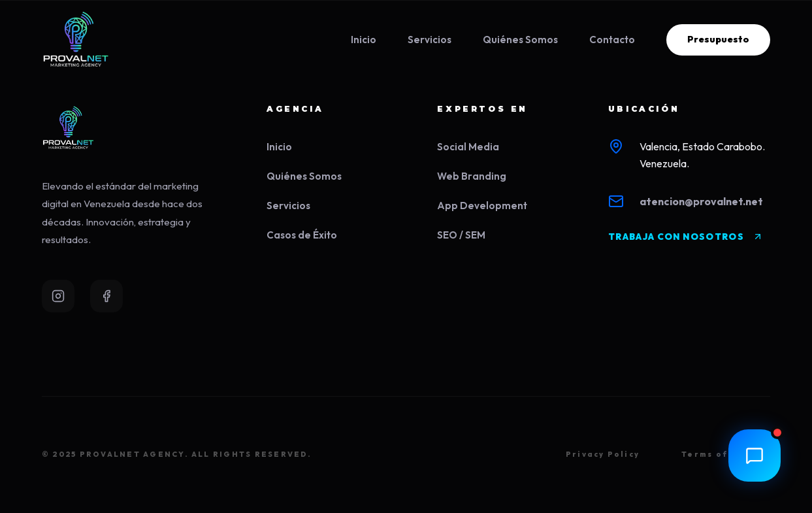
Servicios (430, 40)
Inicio (364, 40)
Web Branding (472, 176)
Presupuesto (718, 39)
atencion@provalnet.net (701, 201)
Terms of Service (726, 454)
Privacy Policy (603, 454)
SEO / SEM (461, 235)
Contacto (612, 40)
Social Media (468, 147)
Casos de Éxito (302, 235)
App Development (482, 206)
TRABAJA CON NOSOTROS (686, 237)
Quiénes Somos (520, 40)
